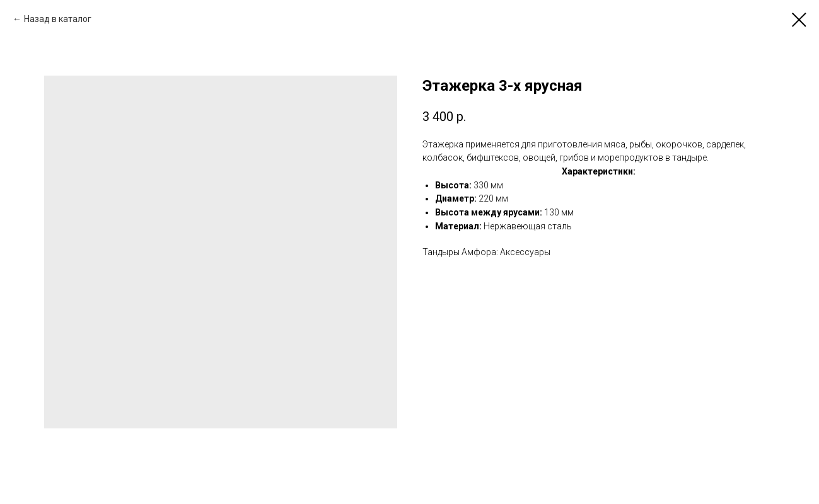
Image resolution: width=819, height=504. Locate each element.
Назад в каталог (58, 19)
